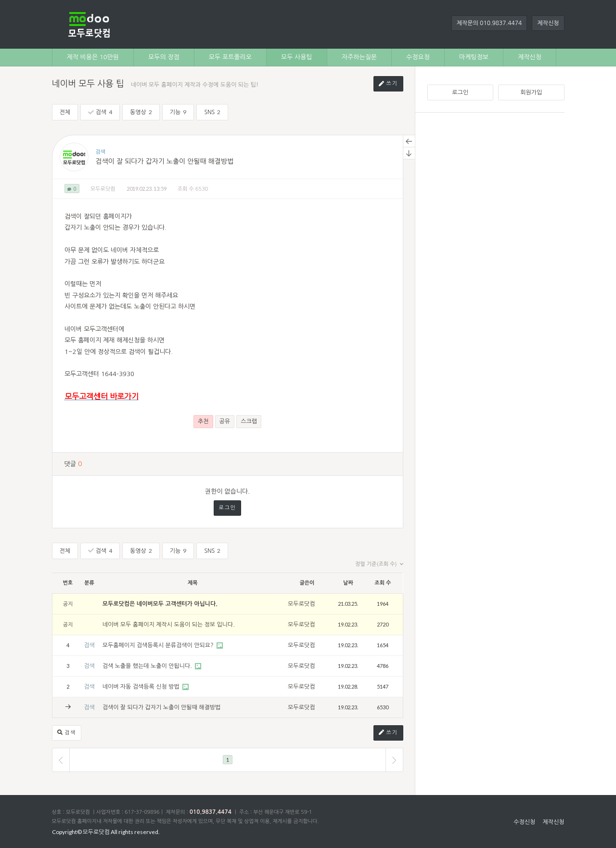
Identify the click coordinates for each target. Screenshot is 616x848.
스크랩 (249, 421)
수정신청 (524, 822)
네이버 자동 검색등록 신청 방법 (142, 687)
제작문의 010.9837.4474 (489, 23)
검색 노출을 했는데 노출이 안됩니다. (148, 666)
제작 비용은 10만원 (93, 57)
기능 (178, 112)
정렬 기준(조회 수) (379, 564)
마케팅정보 (474, 57)
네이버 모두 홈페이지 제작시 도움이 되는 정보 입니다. (169, 625)
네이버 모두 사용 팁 (88, 84)
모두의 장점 (164, 57)
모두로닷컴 (103, 189)
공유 (225, 421)
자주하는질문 (359, 57)
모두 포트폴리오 (230, 57)
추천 (203, 421)
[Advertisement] (496, 269)
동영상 (141, 112)
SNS (212, 112)
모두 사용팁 (297, 57)
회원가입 (531, 92)
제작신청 (548, 23)
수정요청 (418, 57)
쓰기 (388, 84)
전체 (65, 112)
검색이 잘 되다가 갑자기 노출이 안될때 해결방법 (165, 161)
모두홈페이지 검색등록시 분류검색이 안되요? (159, 645)
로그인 (460, 92)
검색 (100, 112)
